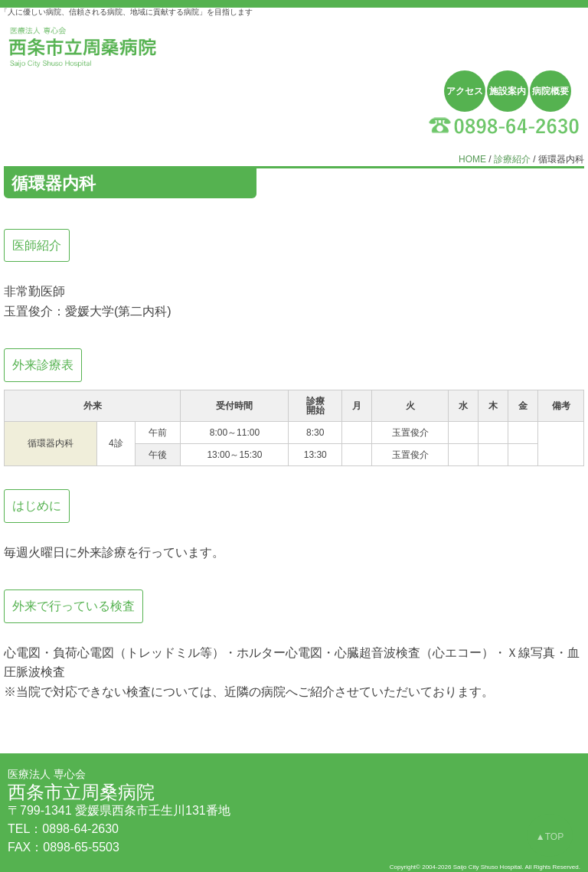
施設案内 (508, 91)
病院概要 (550, 91)
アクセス (465, 91)
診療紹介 (512, 159)
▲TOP (550, 837)
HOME (472, 159)
